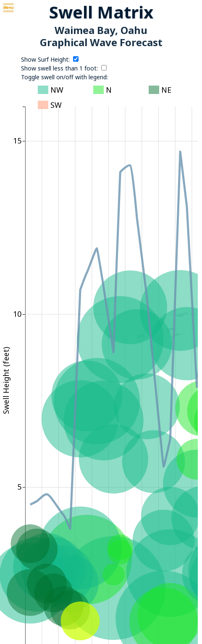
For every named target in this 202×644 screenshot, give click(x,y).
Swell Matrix (101, 12)
